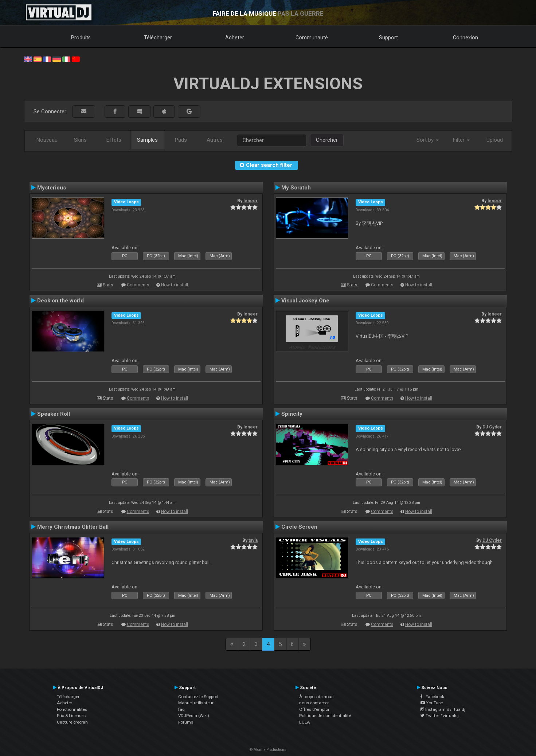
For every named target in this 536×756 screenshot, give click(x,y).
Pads (181, 140)
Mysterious (52, 188)
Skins (80, 140)
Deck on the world (60, 301)
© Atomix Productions (268, 750)
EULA (305, 722)
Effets (114, 140)
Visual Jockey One (305, 301)
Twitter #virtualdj (440, 716)
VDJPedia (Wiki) (194, 716)
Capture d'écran (72, 722)
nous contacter (314, 703)
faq (181, 709)
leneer (251, 201)
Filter (461, 140)
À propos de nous (316, 697)
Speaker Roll (54, 414)
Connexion (465, 38)
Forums (186, 722)
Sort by (428, 140)
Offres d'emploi (314, 709)
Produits (81, 38)
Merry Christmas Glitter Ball (73, 527)
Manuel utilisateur (196, 703)
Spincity (292, 414)
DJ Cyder (492, 427)
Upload (495, 140)
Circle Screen (299, 527)
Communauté (312, 38)
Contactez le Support (198, 697)
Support (388, 38)
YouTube (432, 703)
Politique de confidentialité (325, 716)
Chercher (327, 140)
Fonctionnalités (72, 709)
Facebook (432, 697)
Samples (147, 140)
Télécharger (158, 38)
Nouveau (47, 140)
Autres (215, 140)
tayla (253, 540)
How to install (175, 285)
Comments (138, 285)
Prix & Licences (71, 716)
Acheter (235, 38)
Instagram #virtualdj (443, 709)
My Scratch (296, 188)
